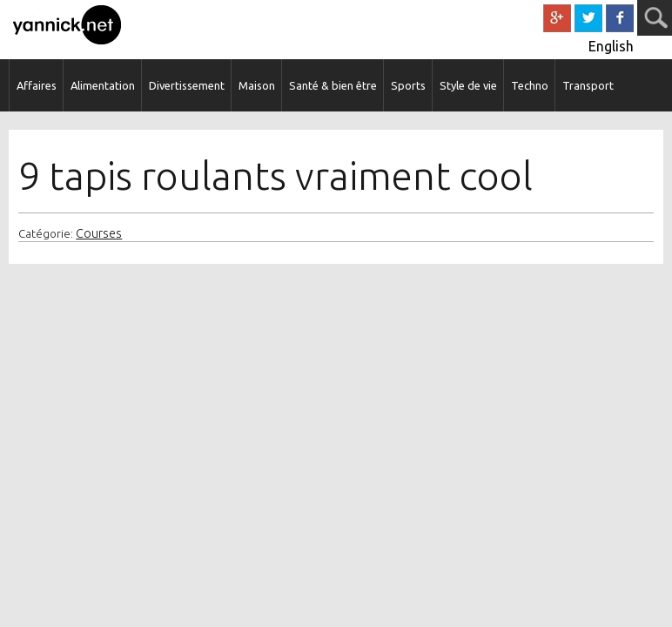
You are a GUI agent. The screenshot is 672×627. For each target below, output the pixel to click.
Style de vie (468, 85)
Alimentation (103, 85)
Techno (530, 85)
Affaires (37, 85)
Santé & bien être (333, 85)
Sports (408, 85)
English (611, 46)
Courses (99, 233)
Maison (257, 85)
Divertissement (187, 85)
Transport (588, 85)
